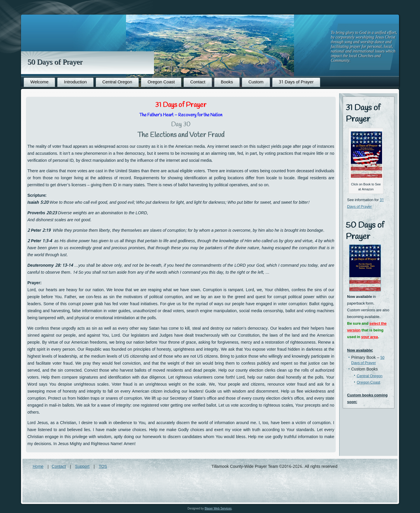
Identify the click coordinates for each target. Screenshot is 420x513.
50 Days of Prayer (55, 62)
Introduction (75, 82)
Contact (198, 82)
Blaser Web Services (218, 508)
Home (38, 467)
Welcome (39, 82)
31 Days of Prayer (296, 82)
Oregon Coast (161, 82)
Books (227, 82)
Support (82, 467)
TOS (103, 467)
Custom (256, 82)
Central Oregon (117, 82)
